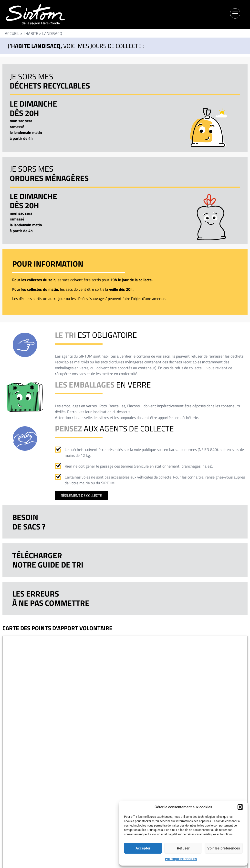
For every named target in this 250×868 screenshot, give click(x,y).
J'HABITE (31, 33)
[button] (240, 807)
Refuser (183, 848)
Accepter (143, 848)
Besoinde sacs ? (29, 522)
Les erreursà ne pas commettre (51, 598)
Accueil (12, 33)
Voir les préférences (224, 848)
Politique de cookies (181, 859)
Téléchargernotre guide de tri (48, 560)
